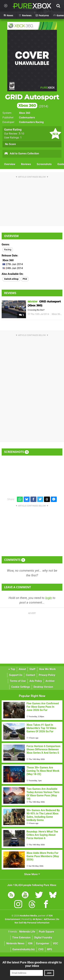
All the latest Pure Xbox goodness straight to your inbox (32, 964)
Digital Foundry (43, 938)
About (22, 669)
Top (12, 669)
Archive (50, 681)
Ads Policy (36, 681)
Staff (32, 669)
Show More (32, 874)
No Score (10, 144)
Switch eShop (11, 279)
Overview (10, 164)
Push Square (46, 932)
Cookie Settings (21, 687)
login (49, 598)
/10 (21, 134)
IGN (30, 943)
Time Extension (21, 938)
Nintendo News (15, 943)
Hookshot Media (28, 916)
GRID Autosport (32, 101)
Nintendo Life (27, 932)
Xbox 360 (25, 113)
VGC (55, 943)
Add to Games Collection (22, 154)
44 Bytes (37, 919)
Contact (31, 675)
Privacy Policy (47, 675)
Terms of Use (18, 681)
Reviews (26, 164)
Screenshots (44, 164)
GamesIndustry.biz (24, 949)
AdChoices (49, 919)
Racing (8, 250)
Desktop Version (43, 687)
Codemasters (27, 118)
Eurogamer (43, 943)
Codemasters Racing (31, 122)
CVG (41, 949)
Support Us (16, 675)
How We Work (47, 669)
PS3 (25, 279)
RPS (50, 949)
